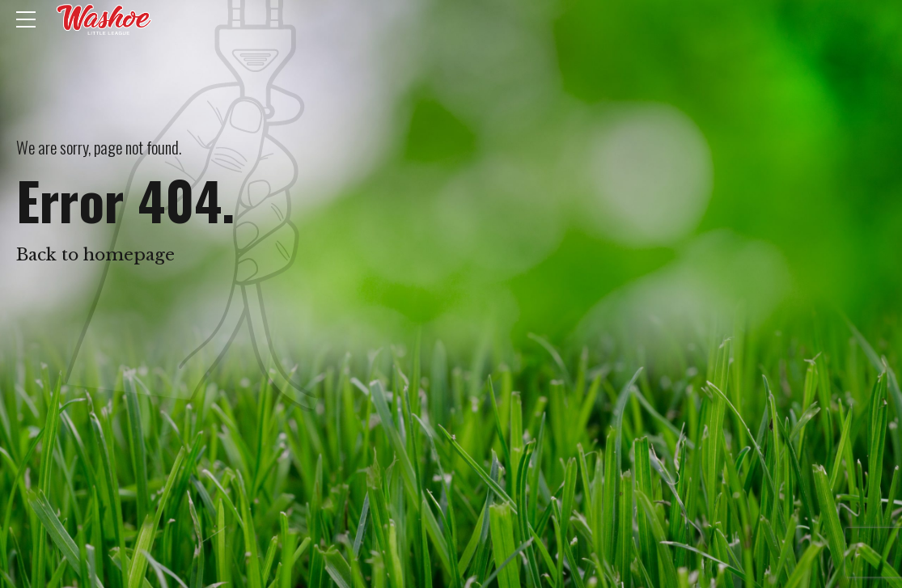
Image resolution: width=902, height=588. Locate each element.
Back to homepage (95, 255)
